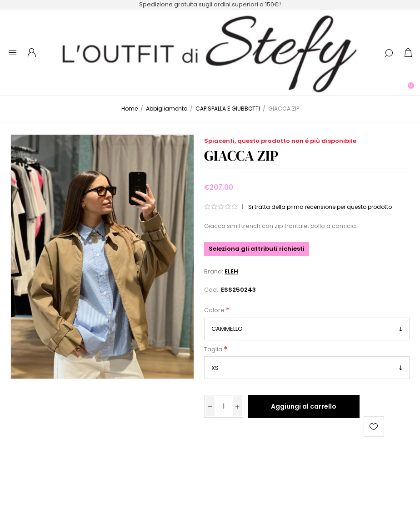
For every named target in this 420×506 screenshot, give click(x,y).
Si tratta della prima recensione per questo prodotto (320, 207)
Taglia (214, 349)
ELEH (231, 271)
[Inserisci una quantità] (224, 406)
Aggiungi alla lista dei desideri (374, 427)
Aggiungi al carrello (304, 406)
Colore (215, 311)
